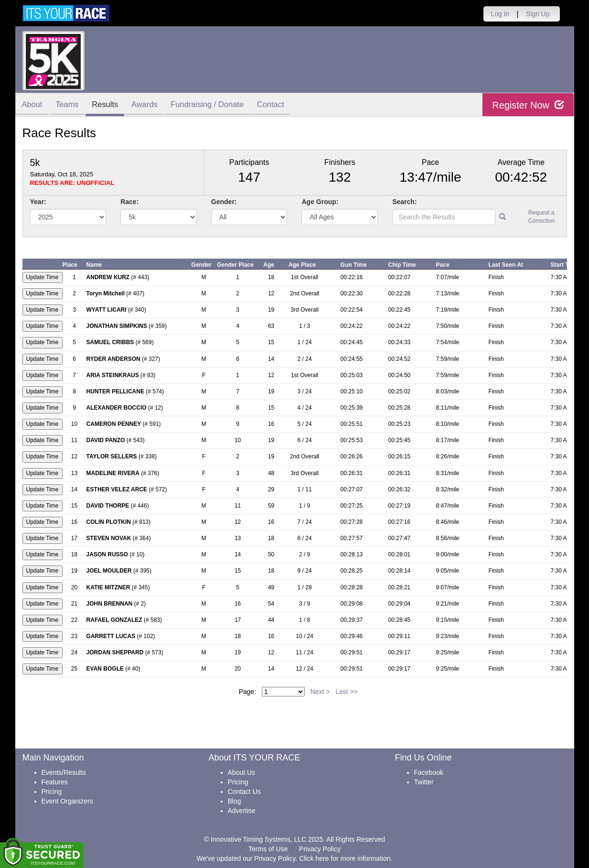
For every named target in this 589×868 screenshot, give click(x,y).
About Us (242, 772)
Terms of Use (268, 849)
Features (55, 782)
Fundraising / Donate (219, 105)
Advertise (242, 811)
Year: (38, 202)
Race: (129, 202)
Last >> (347, 692)
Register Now (528, 105)
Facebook (429, 772)
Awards (153, 105)
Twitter (424, 782)
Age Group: (320, 202)
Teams (70, 105)
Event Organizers (67, 801)
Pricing (52, 792)
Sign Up (538, 14)
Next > (320, 692)
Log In (500, 14)
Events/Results (64, 772)
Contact (285, 105)
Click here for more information (345, 858)
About (33, 105)
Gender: (224, 202)
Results (111, 105)
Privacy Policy (320, 849)
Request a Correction (541, 217)
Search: (404, 202)
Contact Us (244, 792)
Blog (235, 801)
